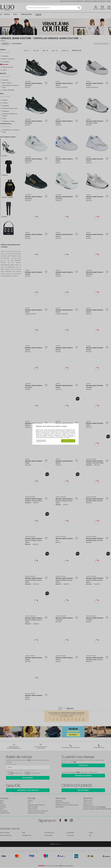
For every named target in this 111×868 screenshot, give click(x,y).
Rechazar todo (41, 441)
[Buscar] (79, 8)
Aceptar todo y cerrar (68, 441)
